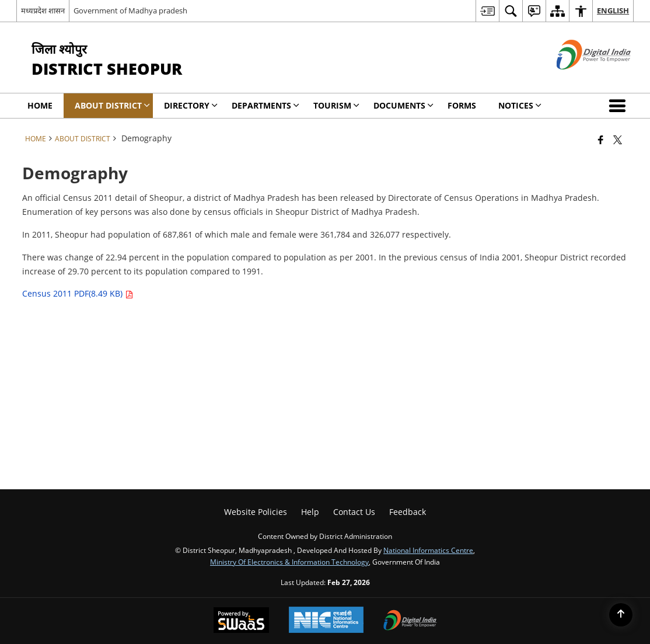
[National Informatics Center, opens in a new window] (326, 621)
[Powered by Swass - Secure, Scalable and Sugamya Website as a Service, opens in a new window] (241, 621)
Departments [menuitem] (265, 105)
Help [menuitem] (310, 512)
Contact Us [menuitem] (354, 512)
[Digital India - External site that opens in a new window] (579, 79)
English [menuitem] (613, 11)
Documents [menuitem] (403, 105)
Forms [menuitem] (462, 105)
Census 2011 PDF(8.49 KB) (78, 293)
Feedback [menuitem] (408, 512)
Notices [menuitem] (520, 105)
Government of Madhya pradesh (130, 11)
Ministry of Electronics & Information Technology (289, 562)
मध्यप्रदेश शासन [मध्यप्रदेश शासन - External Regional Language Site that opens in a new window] (43, 11)
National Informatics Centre (428, 550)
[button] (620, 106)
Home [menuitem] (40, 105)
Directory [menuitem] (191, 105)
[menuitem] (487, 11)
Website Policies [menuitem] (256, 512)
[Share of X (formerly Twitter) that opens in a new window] (618, 140)
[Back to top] (621, 615)
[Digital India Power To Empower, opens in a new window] (410, 621)
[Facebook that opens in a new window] (601, 140)
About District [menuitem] (112, 105)
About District (83, 138)
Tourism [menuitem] (336, 105)
